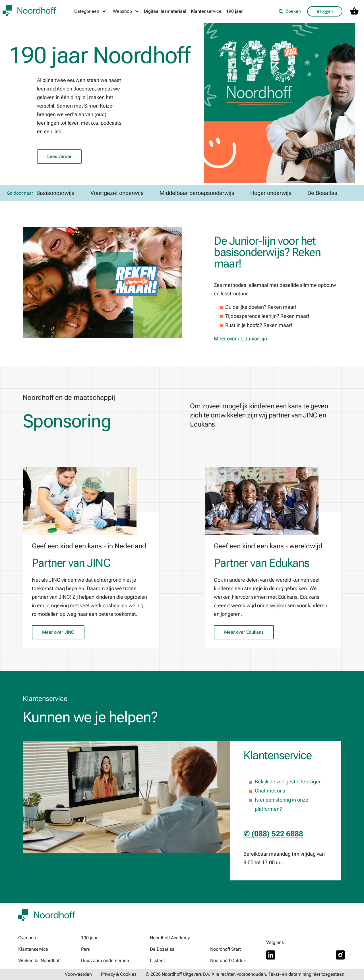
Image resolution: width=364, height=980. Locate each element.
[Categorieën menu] (90, 11)
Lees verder (59, 156)
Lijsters (157, 961)
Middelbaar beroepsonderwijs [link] (197, 193)
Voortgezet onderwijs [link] (117, 193)
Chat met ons (270, 791)
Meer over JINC (58, 632)
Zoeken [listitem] (290, 11)
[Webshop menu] (126, 11)
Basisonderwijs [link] (55, 193)
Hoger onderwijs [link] (271, 193)
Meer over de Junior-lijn (240, 338)
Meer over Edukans (244, 632)
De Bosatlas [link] (322, 193)
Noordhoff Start (226, 949)
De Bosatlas (162, 949)
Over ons (27, 938)
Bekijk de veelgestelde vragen (288, 782)
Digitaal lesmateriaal (165, 11)
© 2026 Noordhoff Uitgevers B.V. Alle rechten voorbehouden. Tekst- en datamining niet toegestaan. (246, 974)
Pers (85, 949)
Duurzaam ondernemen (105, 961)
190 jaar (234, 11)
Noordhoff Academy (170, 938)
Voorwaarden (78, 974)
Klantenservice (206, 11)
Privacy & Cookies (119, 974)
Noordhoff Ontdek (228, 961)
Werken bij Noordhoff (39, 961)
